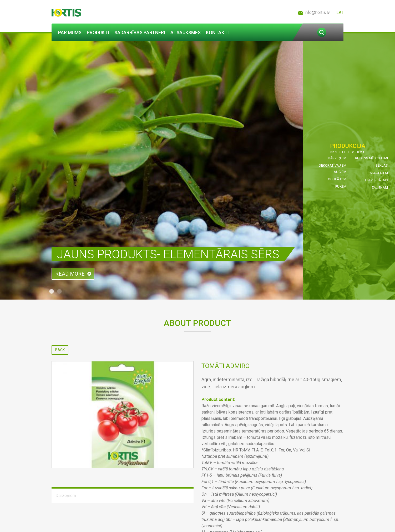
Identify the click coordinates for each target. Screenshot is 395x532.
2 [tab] (59, 292)
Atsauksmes (186, 33)
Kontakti (217, 33)
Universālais (376, 180)
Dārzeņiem (337, 158)
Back (60, 350)
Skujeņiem (379, 173)
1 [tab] (52, 292)
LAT (340, 13)
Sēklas (382, 165)
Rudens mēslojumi (371, 158)
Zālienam (380, 188)
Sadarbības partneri (140, 33)
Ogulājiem (337, 179)
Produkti (98, 33)
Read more (70, 274)
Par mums (70, 33)
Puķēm (341, 187)
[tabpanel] (197, 166)
